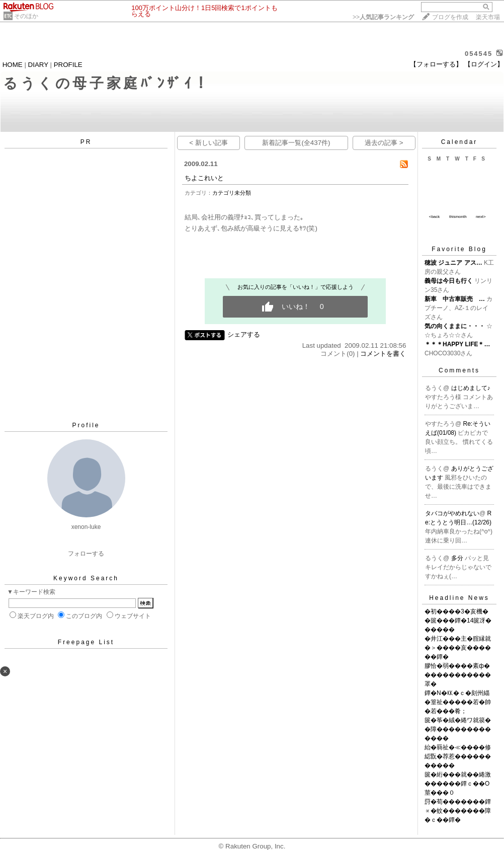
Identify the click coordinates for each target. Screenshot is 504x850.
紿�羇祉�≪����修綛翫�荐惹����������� (458, 756)
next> (481, 217)
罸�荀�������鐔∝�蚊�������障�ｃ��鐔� (458, 811)
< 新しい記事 (208, 143)
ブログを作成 (450, 17)
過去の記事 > (384, 143)
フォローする (86, 554)
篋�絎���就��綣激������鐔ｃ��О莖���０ (458, 784)
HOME (13, 65)
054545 (479, 54)
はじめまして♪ (471, 388)
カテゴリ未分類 (232, 193)
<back (435, 217)
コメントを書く (383, 354)
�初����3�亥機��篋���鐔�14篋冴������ (458, 621)
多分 (458, 558)
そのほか (26, 16)
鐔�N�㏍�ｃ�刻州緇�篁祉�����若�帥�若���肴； (458, 702)
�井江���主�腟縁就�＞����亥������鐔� (458, 648)
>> (383, 17)
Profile (86, 425)
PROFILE (68, 65)
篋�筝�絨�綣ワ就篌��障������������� (458, 729)
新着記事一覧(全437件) (296, 143)
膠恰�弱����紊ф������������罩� (458, 675)
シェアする (244, 334)
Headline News (459, 598)
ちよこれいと (204, 178)
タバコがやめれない (452, 513)
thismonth (458, 217)
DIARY (38, 65)
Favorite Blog (459, 249)
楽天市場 (488, 17)
